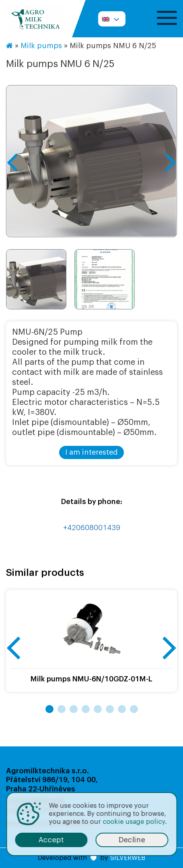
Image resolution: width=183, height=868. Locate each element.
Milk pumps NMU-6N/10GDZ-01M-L (91, 679)
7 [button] (122, 709)
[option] (91, 161)
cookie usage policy (134, 822)
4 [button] (86, 709)
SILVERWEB (127, 858)
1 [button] (49, 709)
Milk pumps (41, 46)
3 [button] (74, 709)
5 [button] (98, 709)
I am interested (91, 452)
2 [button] (62, 709)
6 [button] (110, 709)
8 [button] (134, 709)
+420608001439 (92, 528)
